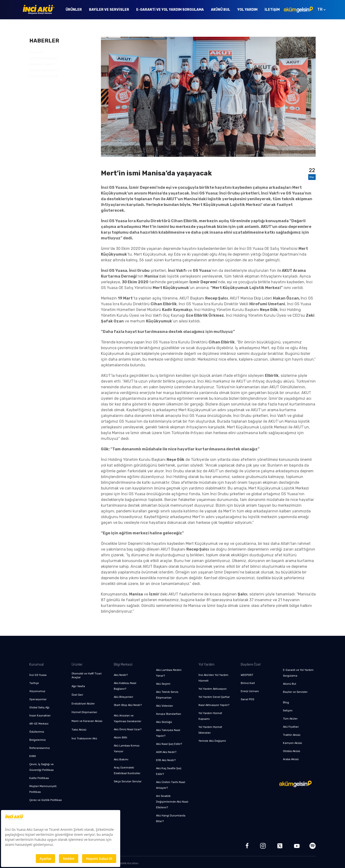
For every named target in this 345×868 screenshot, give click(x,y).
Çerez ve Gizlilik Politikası (46, 800)
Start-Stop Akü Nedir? (128, 705)
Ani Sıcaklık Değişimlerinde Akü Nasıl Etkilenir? (172, 802)
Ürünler (74, 10)
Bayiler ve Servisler (109, 10)
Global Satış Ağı (39, 708)
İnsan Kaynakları (40, 716)
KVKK (33, 756)
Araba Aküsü (291, 759)
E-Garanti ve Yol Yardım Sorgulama (170, 10)
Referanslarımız (40, 748)
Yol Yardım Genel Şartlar (214, 697)
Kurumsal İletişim (44, 76)
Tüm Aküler (290, 719)
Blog (286, 702)
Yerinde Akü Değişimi (212, 741)
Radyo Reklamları (44, 70)
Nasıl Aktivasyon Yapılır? (214, 705)
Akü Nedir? (121, 675)
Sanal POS (247, 699)
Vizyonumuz (37, 691)
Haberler (37, 52)
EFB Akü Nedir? (166, 760)
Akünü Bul (221, 10)
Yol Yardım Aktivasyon (213, 689)
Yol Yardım (247, 10)
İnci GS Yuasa (38, 675)
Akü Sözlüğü (164, 722)
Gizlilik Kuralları (128, 863)
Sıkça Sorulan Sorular (128, 781)
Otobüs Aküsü (292, 751)
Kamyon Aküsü (293, 743)
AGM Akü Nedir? (166, 752)
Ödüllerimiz (37, 732)
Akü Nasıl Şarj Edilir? (169, 744)
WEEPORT (247, 675)
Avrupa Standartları (169, 714)
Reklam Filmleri (42, 64)
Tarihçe (34, 683)
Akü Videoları (165, 706)
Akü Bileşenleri (123, 697)
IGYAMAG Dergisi (43, 58)
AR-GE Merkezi (39, 724)
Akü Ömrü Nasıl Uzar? (128, 729)
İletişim (272, 10)
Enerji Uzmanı (250, 691)
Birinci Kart (248, 683)
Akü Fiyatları (291, 727)
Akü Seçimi (163, 684)
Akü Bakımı (121, 760)
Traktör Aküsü (292, 735)
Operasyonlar (38, 699)
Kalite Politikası (39, 778)
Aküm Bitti (120, 738)
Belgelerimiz (38, 740)
